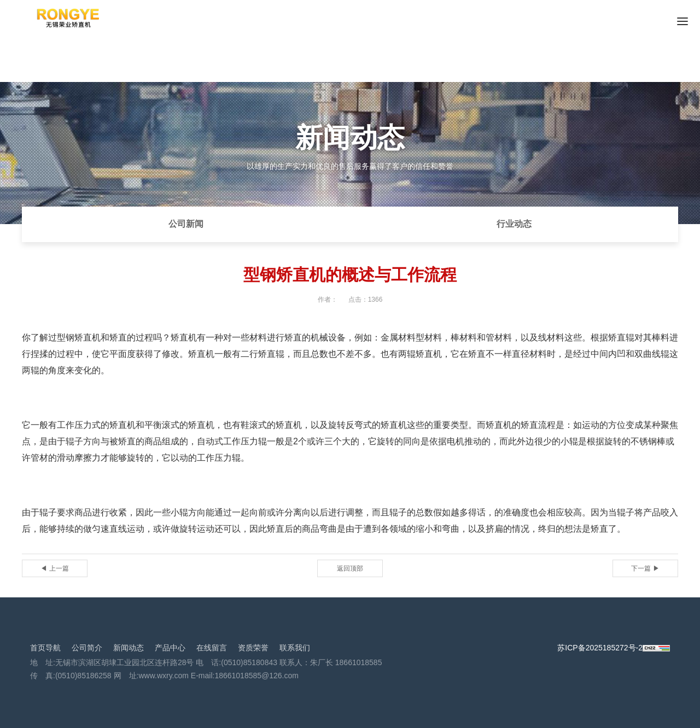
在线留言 (212, 648)
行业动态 (514, 224)
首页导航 (45, 648)
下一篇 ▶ (645, 568)
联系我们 (295, 648)
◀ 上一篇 (54, 568)
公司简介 (87, 648)
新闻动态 (129, 648)
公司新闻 (186, 224)
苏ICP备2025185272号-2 (600, 648)
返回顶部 (350, 568)
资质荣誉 (253, 648)
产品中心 (170, 648)
